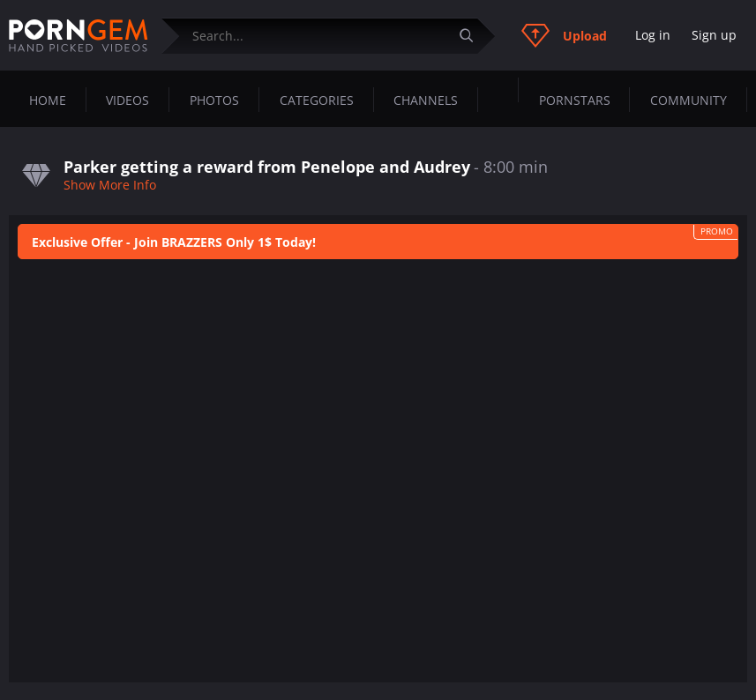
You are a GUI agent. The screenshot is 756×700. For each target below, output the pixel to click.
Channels (426, 100)
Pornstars (575, 100)
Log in (653, 35)
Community (689, 100)
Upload (564, 35)
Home (48, 100)
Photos (214, 100)
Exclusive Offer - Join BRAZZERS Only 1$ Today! (174, 242)
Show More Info (110, 185)
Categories (317, 100)
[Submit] (473, 36)
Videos (127, 100)
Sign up (714, 35)
